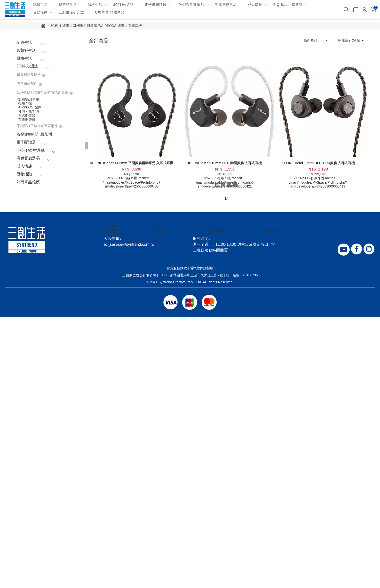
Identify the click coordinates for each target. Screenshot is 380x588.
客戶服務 (111, 227)
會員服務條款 (177, 268)
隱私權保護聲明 (202, 268)
